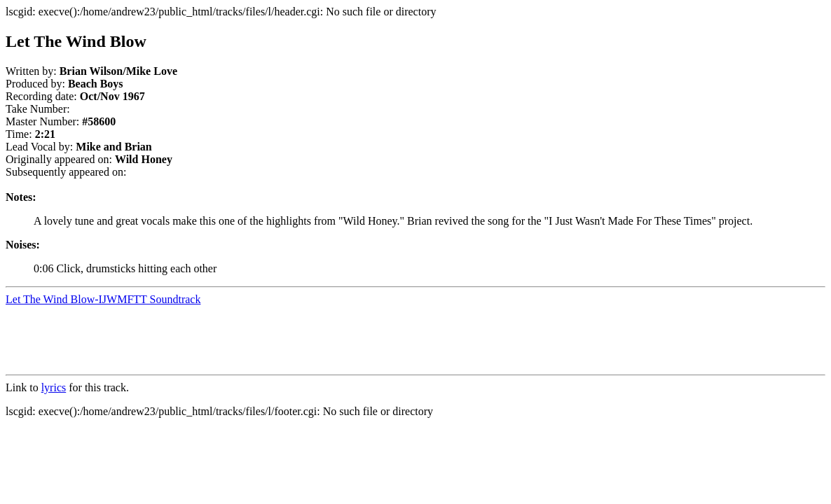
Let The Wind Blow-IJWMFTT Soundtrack (103, 299)
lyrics (54, 387)
